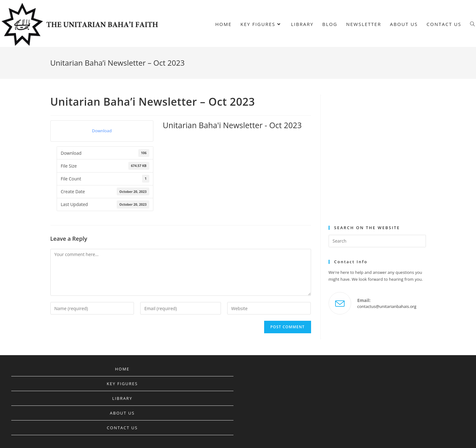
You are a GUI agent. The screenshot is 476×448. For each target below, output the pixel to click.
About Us (122, 413)
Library (122, 398)
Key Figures (122, 384)
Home (122, 369)
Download (102, 131)
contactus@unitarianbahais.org (387, 306)
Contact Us (122, 428)
